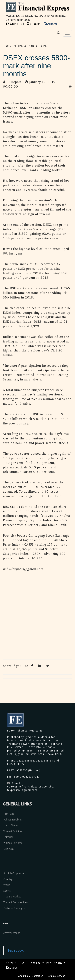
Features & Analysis (14, 908)
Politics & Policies (13, 820)
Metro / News (11, 825)
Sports (7, 891)
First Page (9, 814)
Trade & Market (12, 897)
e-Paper (34, 24)
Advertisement (12, 933)
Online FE (15, 24)
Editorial (8, 837)
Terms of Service (56, 976)
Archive (51, 24)
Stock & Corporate (14, 873)
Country (8, 879)
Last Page (9, 849)
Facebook (16, 950)
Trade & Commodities (16, 902)
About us (23, 976)
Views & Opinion (13, 831)
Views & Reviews (13, 843)
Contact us (37, 976)
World (7, 885)
